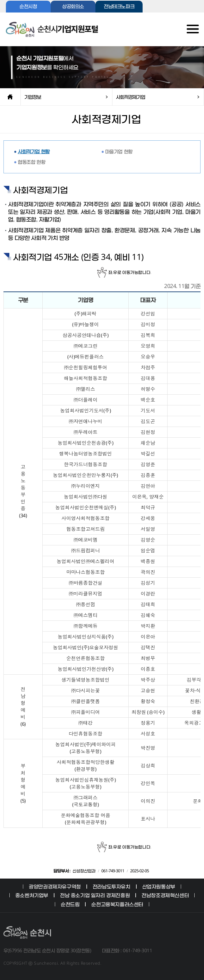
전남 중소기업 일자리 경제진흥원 (95, 895)
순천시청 (28, 7)
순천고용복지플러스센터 (117, 904)
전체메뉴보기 (187, 31)
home (10, 97)
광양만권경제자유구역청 (55, 886)
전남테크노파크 (119, 7)
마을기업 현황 (119, 151)
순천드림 (70, 904)
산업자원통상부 (159, 886)
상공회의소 (73, 7)
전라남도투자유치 (112, 886)
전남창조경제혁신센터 (165, 895)
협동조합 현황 (31, 162)
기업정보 (33, 97)
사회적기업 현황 (34, 151)
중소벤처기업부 (32, 895)
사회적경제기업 (130, 97)
